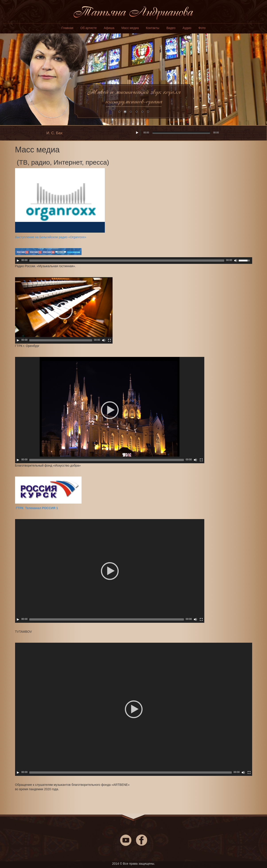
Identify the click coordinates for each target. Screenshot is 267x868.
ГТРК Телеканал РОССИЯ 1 (37, 508)
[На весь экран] (109, 340)
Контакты (152, 28)
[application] (134, 261)
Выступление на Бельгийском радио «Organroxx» (51, 237)
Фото (202, 28)
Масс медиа (130, 28)
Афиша (109, 28)
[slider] (127, 261)
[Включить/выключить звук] (236, 261)
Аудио (187, 28)
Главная (67, 28)
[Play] (18, 261)
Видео (171, 28)
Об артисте (89, 28)
